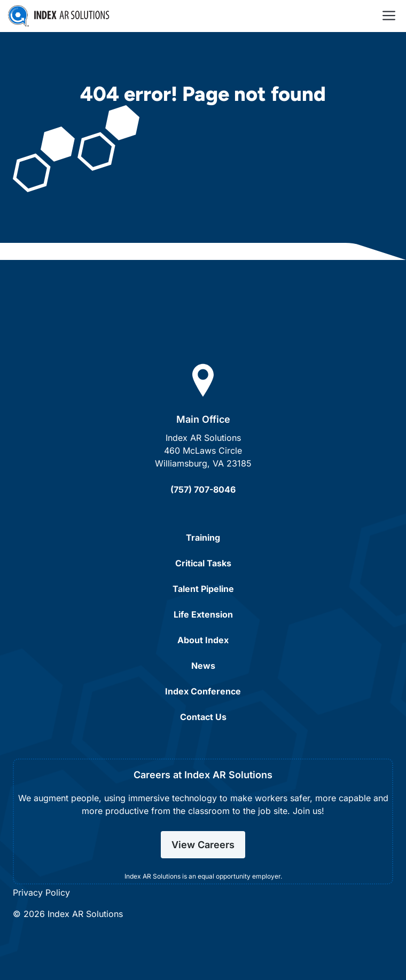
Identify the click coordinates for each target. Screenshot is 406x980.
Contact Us (203, 717)
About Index (203, 640)
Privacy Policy (41, 892)
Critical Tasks (203, 563)
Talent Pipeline (203, 589)
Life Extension (203, 614)
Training (203, 538)
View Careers (203, 845)
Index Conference (203, 691)
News (203, 666)
